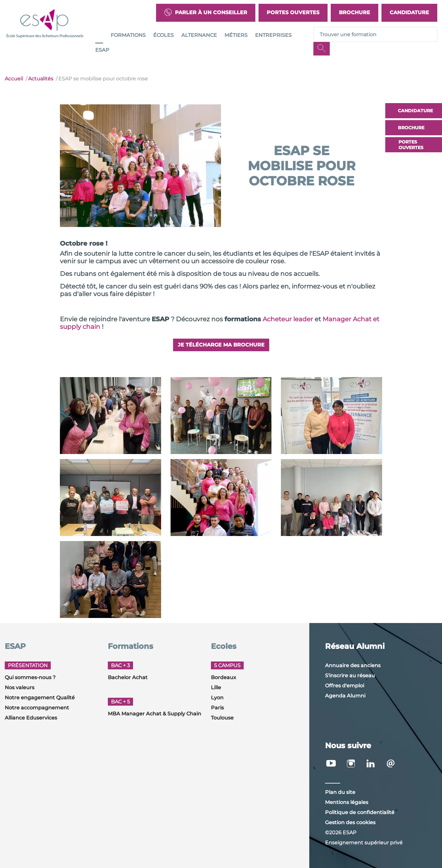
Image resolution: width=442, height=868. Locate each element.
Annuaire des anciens (353, 665)
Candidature (409, 12)
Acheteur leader (288, 319)
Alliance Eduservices (31, 718)
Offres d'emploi (345, 686)
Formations (128, 35)
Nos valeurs (20, 687)
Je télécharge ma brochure (221, 345)
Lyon (217, 698)
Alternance (199, 35)
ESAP (102, 50)
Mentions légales (347, 802)
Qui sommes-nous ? (30, 677)
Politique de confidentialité (360, 812)
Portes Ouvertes (293, 12)
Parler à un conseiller (206, 13)
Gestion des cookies (350, 822)
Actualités (41, 79)
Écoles (163, 35)
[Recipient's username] (375, 34)
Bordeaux (224, 677)
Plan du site (340, 792)
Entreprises (273, 35)
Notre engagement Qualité (40, 698)
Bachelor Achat (128, 677)
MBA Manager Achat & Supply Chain (154, 714)
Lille (216, 687)
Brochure (355, 12)
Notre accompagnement (37, 708)
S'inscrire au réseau (350, 676)
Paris (217, 708)
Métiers (236, 35)
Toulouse (222, 718)
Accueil (14, 79)
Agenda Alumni (345, 696)
